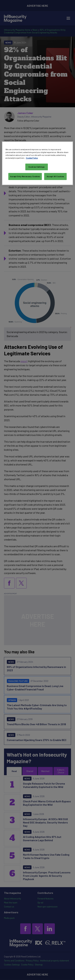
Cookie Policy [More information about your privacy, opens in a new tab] (32, 158)
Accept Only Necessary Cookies (25, 176)
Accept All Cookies (55, 176)
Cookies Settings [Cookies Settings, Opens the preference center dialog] (37, 167)
